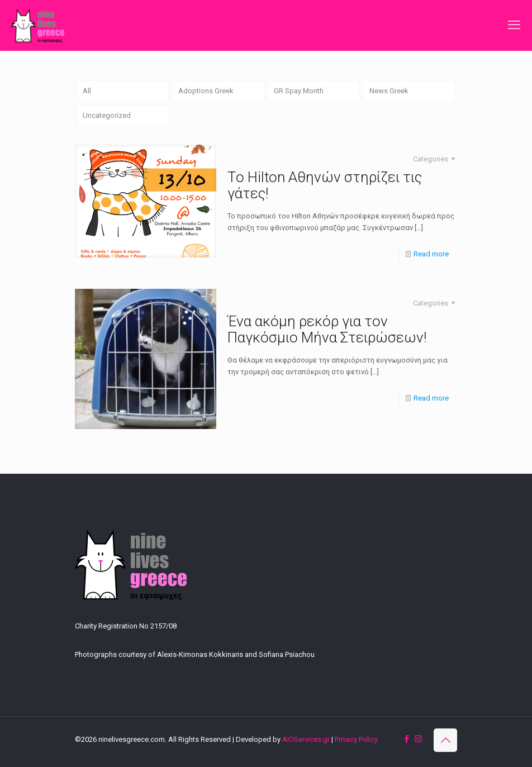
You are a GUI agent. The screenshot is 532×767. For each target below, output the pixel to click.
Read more (431, 254)
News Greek (389, 91)
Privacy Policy (356, 739)
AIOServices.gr (306, 739)
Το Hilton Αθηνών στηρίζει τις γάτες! (325, 185)
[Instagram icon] (418, 739)
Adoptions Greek (206, 91)
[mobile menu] (514, 25)
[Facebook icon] (407, 739)
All (87, 91)
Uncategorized (107, 115)
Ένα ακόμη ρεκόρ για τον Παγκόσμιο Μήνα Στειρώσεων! (327, 329)
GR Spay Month (299, 91)
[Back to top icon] (445, 740)
